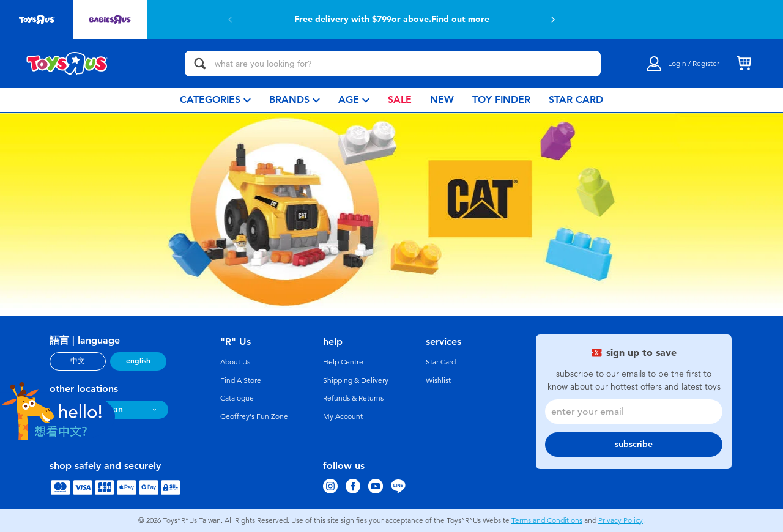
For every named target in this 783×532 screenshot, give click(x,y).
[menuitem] (215, 100)
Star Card (441, 362)
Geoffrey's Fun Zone (254, 416)
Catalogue (237, 398)
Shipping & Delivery (356, 380)
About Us (235, 362)
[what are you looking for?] (393, 64)
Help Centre (343, 362)
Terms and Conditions (547, 520)
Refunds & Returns (353, 398)
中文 (78, 361)
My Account (343, 416)
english (138, 361)
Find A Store (241, 380)
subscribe (634, 444)
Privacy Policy (621, 520)
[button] (553, 20)
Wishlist (438, 380)
